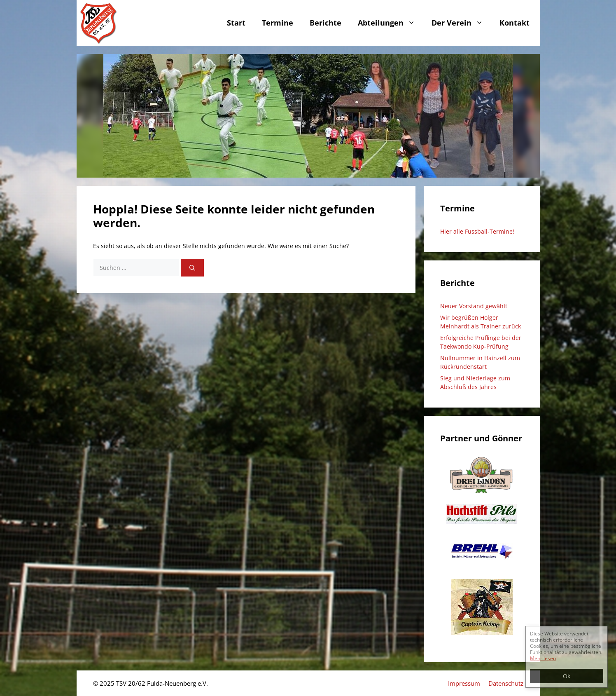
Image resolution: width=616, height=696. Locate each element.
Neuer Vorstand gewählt (474, 306)
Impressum (464, 683)
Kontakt (514, 23)
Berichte (325, 23)
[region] (308, 116)
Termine (278, 23)
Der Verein (461, 23)
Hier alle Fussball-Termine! (477, 231)
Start (236, 23)
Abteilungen (391, 23)
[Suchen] (192, 268)
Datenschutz (506, 683)
